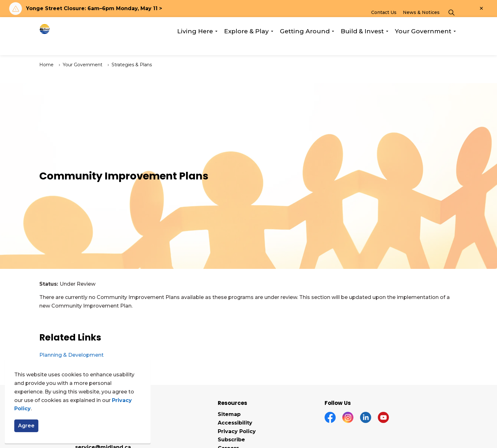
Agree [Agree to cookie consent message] (26, 426)
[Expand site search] (451, 27)
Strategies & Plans (132, 65)
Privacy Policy (237, 431)
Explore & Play (246, 45)
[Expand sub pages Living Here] (216, 46)
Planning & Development (71, 355)
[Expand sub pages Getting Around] (333, 46)
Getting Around (305, 45)
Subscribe (231, 440)
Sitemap (229, 414)
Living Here (195, 45)
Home (46, 65)
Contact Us (384, 27)
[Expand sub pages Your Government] (455, 46)
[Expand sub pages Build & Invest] (387, 46)
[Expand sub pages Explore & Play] (272, 46)
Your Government (423, 45)
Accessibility (235, 423)
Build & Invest (362, 45)
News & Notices (421, 27)
